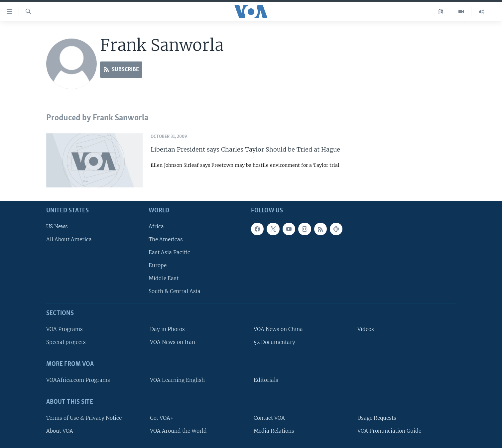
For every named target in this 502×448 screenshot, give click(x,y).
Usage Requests (377, 418)
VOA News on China (278, 329)
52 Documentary (274, 342)
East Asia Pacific (169, 252)
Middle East (164, 278)
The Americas (166, 239)
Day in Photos (167, 329)
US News (57, 226)
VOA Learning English (177, 380)
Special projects (66, 342)
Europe (158, 265)
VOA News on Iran (173, 342)
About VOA (60, 431)
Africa (156, 226)
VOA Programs (64, 329)
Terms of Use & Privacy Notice (84, 418)
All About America (69, 239)
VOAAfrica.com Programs (78, 380)
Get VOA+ (162, 418)
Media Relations (274, 431)
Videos (366, 329)
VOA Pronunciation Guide (389, 431)
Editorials (266, 380)
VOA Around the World (178, 431)
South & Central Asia (175, 291)
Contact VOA (269, 418)
